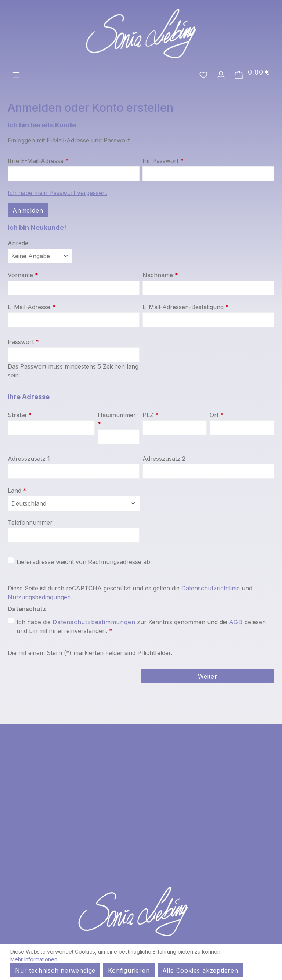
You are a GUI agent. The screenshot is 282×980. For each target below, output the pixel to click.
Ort (217, 415)
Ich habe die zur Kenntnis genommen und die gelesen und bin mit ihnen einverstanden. (141, 626)
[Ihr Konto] (221, 74)
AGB (236, 622)
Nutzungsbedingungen (39, 597)
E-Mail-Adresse (32, 307)
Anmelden (28, 210)
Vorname (23, 275)
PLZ (151, 415)
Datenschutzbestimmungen (94, 622)
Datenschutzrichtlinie (211, 588)
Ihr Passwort (163, 161)
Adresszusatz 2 (164, 459)
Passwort (23, 342)
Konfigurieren (129, 970)
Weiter (208, 676)
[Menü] (16, 74)
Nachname (160, 275)
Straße (20, 415)
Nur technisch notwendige (55, 970)
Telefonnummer (30, 522)
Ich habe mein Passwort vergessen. (57, 193)
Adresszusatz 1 (29, 459)
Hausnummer (117, 419)
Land (17, 491)
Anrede (18, 243)
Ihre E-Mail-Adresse (38, 161)
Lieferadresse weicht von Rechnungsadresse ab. (84, 562)
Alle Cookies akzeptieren (200, 970)
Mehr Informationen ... (36, 959)
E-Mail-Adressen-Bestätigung (186, 307)
